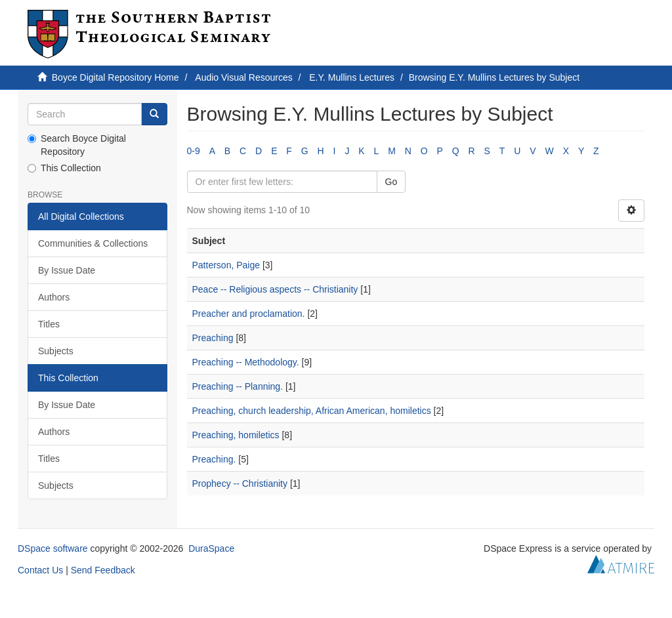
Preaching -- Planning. (238, 386)
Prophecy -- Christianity (240, 484)
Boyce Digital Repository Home (115, 77)
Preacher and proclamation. (249, 314)
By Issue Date (67, 270)
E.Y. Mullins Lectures (352, 77)
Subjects (56, 351)
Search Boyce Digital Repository (77, 145)
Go (391, 182)
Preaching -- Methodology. (246, 362)
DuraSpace (211, 548)
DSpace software (53, 548)
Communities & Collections (93, 243)
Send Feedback (103, 570)
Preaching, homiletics (236, 435)
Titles (49, 324)
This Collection (64, 168)
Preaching (213, 338)
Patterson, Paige (226, 265)
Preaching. (214, 459)
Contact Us (40, 570)
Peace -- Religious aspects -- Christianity (275, 289)
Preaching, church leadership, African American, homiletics (312, 411)
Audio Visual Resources (243, 77)
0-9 (194, 151)
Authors (54, 297)
